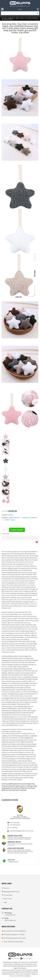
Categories (10, 18)
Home (3, 18)
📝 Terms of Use (7, 899)
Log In (20, 9)
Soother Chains (8, 19)
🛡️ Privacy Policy (7, 895)
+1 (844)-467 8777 (13, 862)
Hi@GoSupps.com (10, 920)
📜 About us (5, 888)
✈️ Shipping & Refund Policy (11, 892)
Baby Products (20, 18)
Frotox (11, 515)
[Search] (20, 13)
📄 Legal (4, 902)
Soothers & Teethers (32, 18)
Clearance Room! (10, 800)
